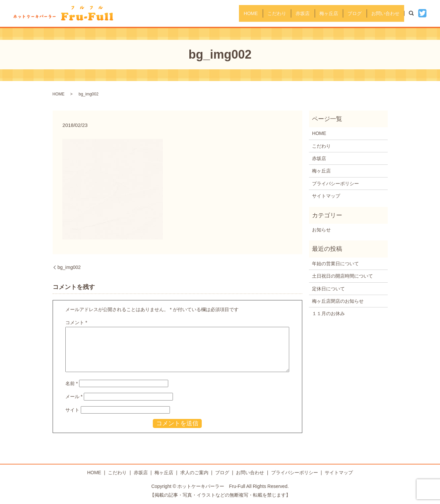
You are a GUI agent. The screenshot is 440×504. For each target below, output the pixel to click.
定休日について (328, 289)
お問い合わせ (383, 13)
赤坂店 (287, 13)
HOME (226, 13)
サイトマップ (326, 196)
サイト (72, 410)
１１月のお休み (328, 313)
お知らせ (321, 230)
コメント (76, 322)
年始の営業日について (335, 264)
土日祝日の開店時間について (342, 276)
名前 (72, 383)
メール (74, 397)
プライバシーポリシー (335, 184)
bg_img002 (69, 267)
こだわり (257, 13)
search (415, 13)
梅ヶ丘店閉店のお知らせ (338, 301)
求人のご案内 (194, 473)
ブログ (348, 13)
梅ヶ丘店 (318, 13)
